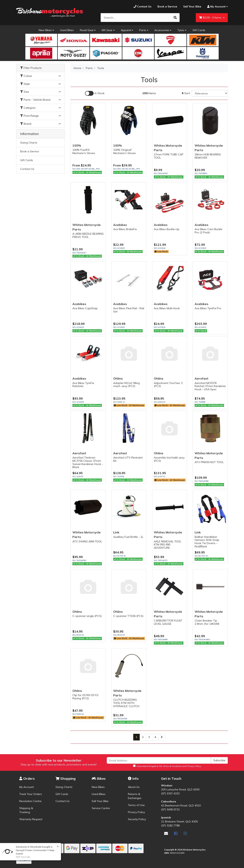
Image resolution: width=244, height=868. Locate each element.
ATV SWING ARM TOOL (87, 541)
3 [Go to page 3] (149, 737)
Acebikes (120, 225)
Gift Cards (199, 30)
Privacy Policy (136, 812)
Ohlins (118, 378)
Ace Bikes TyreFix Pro (208, 308)
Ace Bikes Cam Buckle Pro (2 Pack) (208, 231)
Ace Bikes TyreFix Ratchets (83, 385)
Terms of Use (136, 805)
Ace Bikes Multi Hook (167, 308)
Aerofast (201, 378)
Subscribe (219, 760)
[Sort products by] (210, 93)
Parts (143, 30)
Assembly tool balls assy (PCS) (169, 459)
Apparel (126, 30)
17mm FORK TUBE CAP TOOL (169, 156)
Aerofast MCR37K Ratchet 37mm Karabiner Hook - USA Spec (210, 386)
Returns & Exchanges (135, 796)
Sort (186, 93)
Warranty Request (31, 819)
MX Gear (107, 30)
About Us (134, 787)
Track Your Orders (31, 794)
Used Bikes (67, 30)
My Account (26, 787)
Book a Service (30, 151)
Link (116, 532)
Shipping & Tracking (26, 810)
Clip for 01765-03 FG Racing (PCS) (85, 697)
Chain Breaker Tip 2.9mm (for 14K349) (207, 622)
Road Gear (87, 30)
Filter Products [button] (31, 68)
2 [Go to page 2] (143, 737)
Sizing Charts (29, 143)
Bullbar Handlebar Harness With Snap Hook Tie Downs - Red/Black (207, 542)
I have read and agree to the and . (167, 766)
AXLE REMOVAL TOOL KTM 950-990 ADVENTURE (168, 545)
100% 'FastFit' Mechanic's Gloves (84, 151)
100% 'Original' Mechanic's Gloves (125, 151)
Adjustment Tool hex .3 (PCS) (168, 385)
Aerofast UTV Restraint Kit (128, 459)
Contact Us (27, 169)
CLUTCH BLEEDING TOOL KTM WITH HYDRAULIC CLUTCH (126, 703)
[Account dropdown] (216, 7)
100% (77, 145)
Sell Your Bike (100, 801)
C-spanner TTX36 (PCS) (128, 616)
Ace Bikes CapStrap (85, 308)
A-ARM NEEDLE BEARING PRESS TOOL (88, 235)
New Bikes (45, 30)
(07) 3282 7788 (170, 825)
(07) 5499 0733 (170, 809)
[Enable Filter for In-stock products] (95, 93)
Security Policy (137, 819)
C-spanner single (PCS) (87, 616)
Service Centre (101, 808)
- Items (211, 18)
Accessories (162, 30)
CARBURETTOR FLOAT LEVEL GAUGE (168, 622)
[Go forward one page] (162, 737)
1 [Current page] (136, 737)
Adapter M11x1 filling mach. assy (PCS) (126, 385)
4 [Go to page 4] (155, 737)
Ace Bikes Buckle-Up (167, 229)
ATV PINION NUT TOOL (209, 462)
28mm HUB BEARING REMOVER (208, 156)
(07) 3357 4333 (170, 793)
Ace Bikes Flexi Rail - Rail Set (129, 310)
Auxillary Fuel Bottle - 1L (128, 537)
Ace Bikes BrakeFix (125, 229)
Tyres (181, 30)
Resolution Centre (30, 801)
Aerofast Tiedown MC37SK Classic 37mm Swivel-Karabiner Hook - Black (88, 462)
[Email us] (166, 833)
